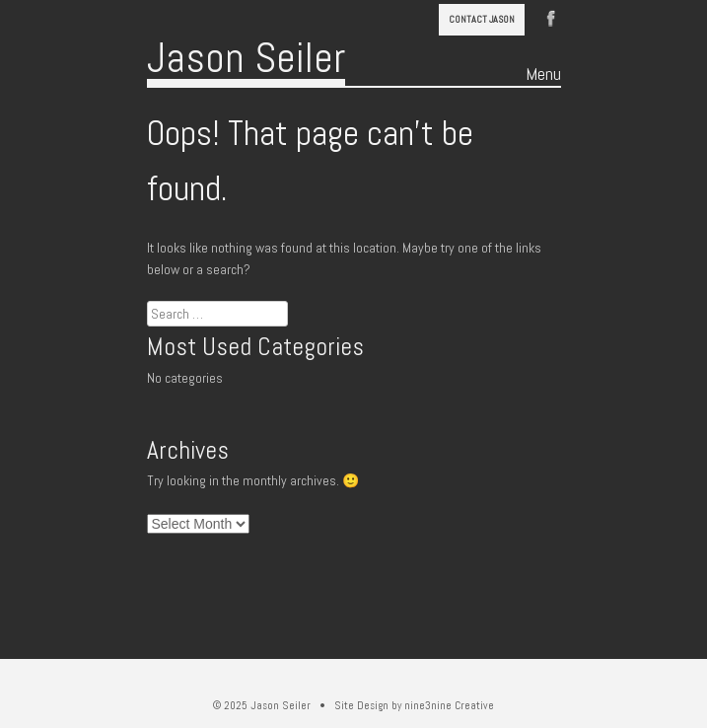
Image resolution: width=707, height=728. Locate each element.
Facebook (551, 17)
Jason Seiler (246, 58)
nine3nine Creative (449, 705)
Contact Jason (482, 19)
